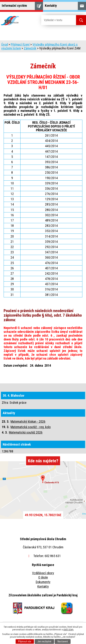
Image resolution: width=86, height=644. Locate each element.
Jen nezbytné (44, 641)
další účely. (68, 630)
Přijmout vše (25, 641)
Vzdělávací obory (43, 573)
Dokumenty (43, 582)
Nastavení (63, 641)
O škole (43, 577)
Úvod (5, 44)
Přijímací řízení (20, 44)
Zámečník (30, 48)
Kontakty (43, 586)
